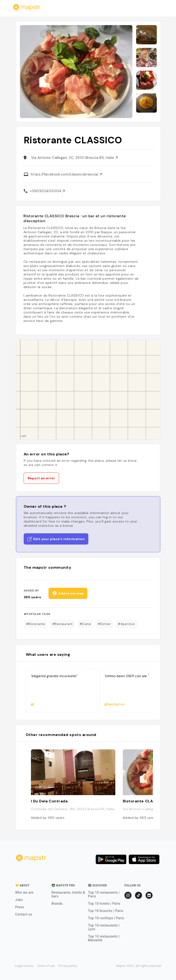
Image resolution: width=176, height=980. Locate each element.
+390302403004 (47, 191)
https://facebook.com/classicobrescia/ (66, 174)
